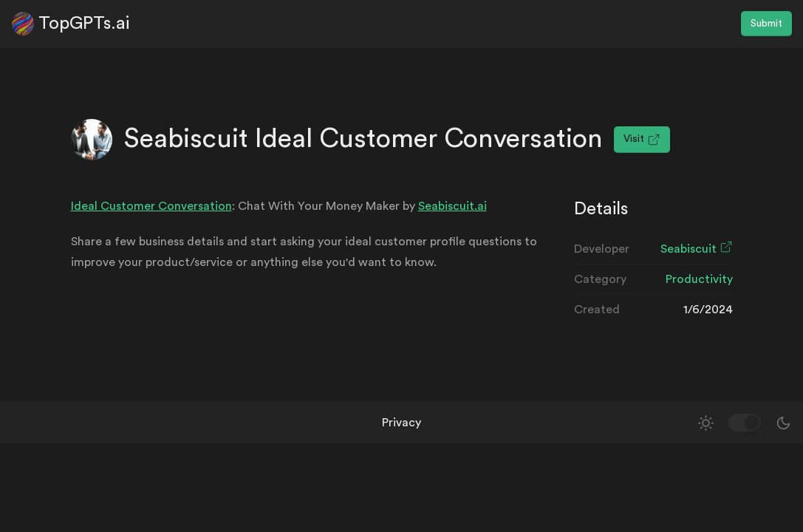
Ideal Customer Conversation (151, 206)
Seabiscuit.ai (452, 206)
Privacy (401, 423)
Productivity (699, 279)
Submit (766, 24)
